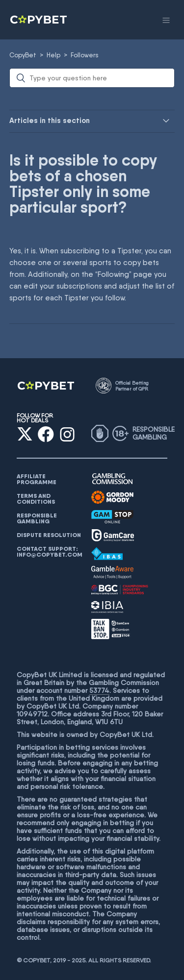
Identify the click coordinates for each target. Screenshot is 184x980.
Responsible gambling (37, 518)
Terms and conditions (36, 499)
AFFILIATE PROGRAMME (37, 479)
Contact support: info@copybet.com (50, 552)
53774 (99, 690)
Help (53, 55)
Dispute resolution (49, 535)
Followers (85, 55)
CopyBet (23, 55)
